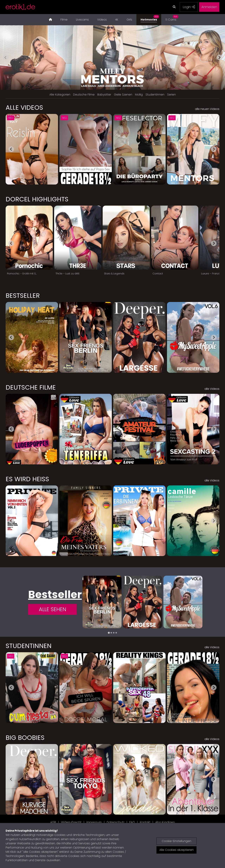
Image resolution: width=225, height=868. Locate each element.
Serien (171, 95)
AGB (53, 822)
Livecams (82, 20)
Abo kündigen (165, 822)
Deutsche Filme (84, 95)
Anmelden (209, 7)
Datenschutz (115, 822)
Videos (102, 20)
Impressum (94, 822)
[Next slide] (219, 57)
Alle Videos (24, 108)
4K (117, 20)
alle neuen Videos (207, 109)
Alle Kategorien (60, 95)
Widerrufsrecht (71, 822)
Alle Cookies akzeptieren (176, 850)
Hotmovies (150, 18)
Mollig (139, 95)
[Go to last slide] (11, 149)
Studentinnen (155, 95)
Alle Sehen (52, 609)
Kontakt (145, 822)
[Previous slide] (6, 57)
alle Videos (212, 389)
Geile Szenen (123, 95)
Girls (129, 20)
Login (189, 7)
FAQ (132, 822)
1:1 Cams (172, 18)
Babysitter (104, 95)
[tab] (109, 633)
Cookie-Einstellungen (176, 841)
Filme (64, 20)
